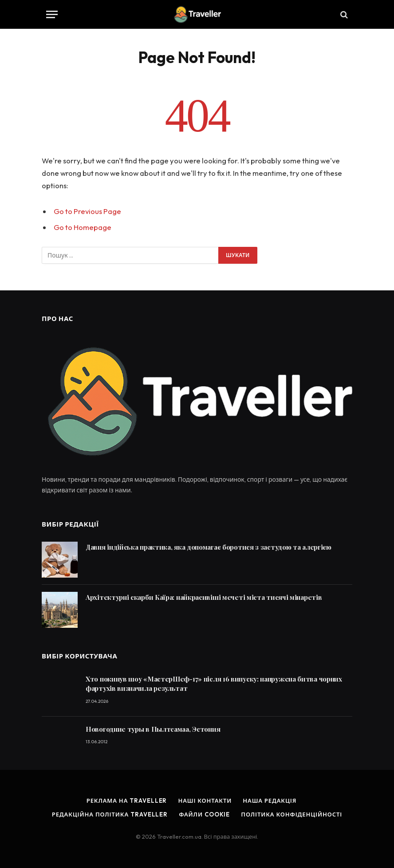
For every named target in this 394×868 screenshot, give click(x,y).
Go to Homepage (83, 227)
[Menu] (52, 14)
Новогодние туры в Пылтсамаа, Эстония (153, 729)
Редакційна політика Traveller (110, 814)
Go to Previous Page (87, 211)
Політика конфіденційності (292, 814)
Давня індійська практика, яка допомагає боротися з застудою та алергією (209, 547)
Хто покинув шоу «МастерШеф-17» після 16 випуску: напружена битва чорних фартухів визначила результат (214, 684)
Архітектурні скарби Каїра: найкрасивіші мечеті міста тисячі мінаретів (204, 597)
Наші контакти (205, 801)
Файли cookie (204, 814)
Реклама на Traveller (127, 801)
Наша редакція (270, 801)
